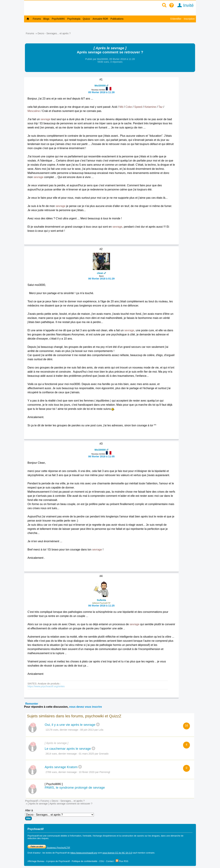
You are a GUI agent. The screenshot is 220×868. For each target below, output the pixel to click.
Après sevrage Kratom (61, 767)
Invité (184, 5)
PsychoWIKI (58, 19)
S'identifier (176, 19)
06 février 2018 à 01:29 (101, 279)
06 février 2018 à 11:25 (101, 606)
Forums (37, 19)
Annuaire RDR (100, 19)
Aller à (59, 815)
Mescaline (34, 111)
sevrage (45, 119)
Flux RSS (122, 861)
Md (121, 107)
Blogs (46, 19)
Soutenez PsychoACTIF (49, 848)
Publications (117, 19)
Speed (138, 107)
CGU (102, 861)
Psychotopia (74, 19)
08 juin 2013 (87, 730)
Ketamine (150, 107)
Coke (129, 107)
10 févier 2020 (87, 772)
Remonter (32, 704)
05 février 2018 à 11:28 (101, 92)
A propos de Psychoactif (58, 861)
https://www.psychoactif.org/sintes (46, 686)
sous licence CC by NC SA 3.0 (117, 853)
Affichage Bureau (36, 861)
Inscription (189, 19)
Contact (110, 861)
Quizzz (87, 19)
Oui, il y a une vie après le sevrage (70, 725)
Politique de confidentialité (84, 861)
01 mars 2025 (86, 754)
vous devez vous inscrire (85, 707)
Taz (160, 107)
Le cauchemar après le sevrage (68, 749)
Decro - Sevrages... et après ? (54, 33)
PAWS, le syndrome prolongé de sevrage (75, 788)
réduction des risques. (38, 838)
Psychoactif (31, 801)
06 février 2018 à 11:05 (101, 456)
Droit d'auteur (34, 853)
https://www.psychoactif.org (84, 853)
